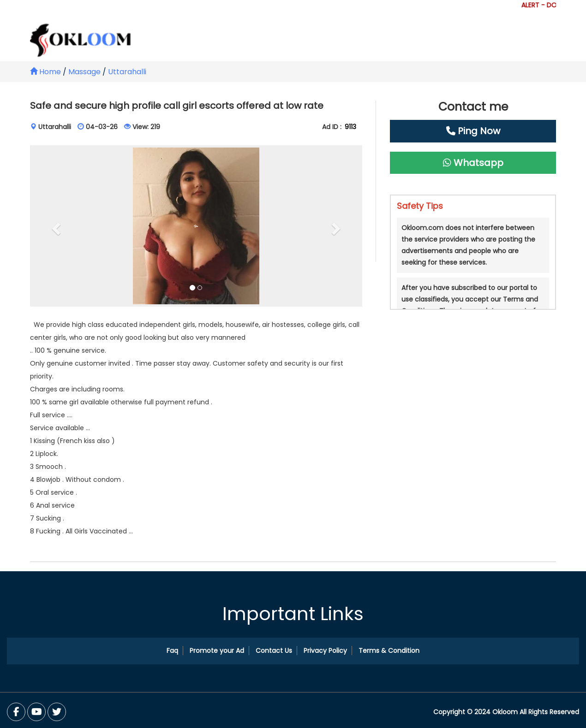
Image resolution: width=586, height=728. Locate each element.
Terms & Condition (389, 651)
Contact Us (274, 651)
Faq (172, 651)
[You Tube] (57, 712)
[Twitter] (36, 712)
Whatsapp (473, 163)
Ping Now (473, 131)
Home (45, 72)
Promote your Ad (217, 651)
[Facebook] (16, 712)
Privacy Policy (325, 651)
